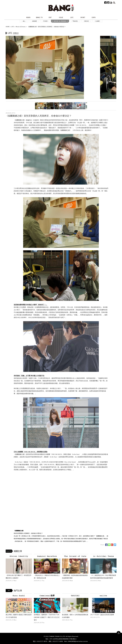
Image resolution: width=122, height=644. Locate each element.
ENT (50, 17)
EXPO (94, 17)
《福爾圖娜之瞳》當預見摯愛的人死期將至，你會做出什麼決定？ (46, 27)
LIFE (72, 17)
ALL (24, 21)
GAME (98, 21)
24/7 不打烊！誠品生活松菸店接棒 (102, 615)
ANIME (35, 21)
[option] (61, 67)
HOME (8, 27)
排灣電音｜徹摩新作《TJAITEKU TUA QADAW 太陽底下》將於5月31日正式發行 (47, 617)
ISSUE (61, 17)
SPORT (83, 17)
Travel (75, 21)
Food (45, 21)
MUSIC (87, 21)
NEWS (28, 17)
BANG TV (39, 17)
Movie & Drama (60, 21)
